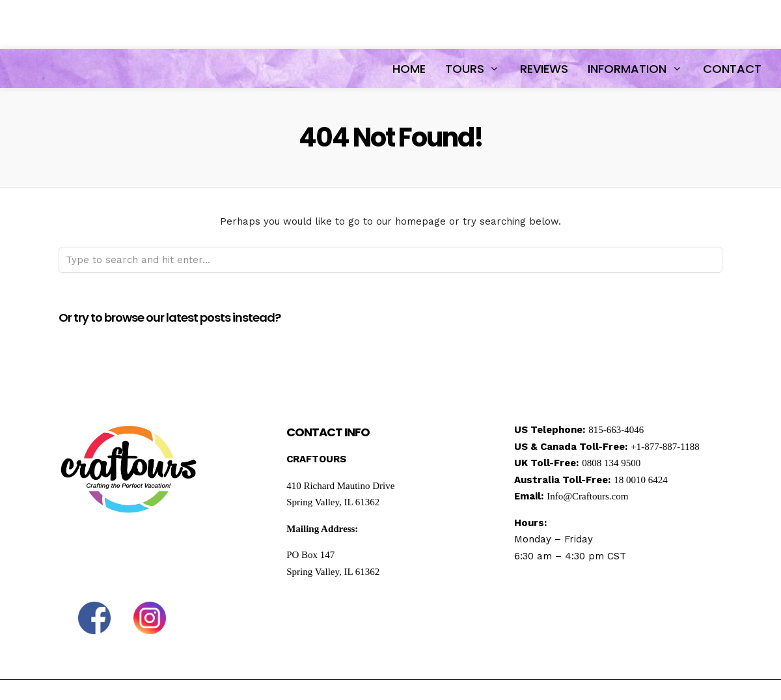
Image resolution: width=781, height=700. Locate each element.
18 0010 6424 (641, 480)
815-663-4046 (616, 430)
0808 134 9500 (611, 463)
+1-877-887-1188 (665, 447)
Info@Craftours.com (587, 496)
